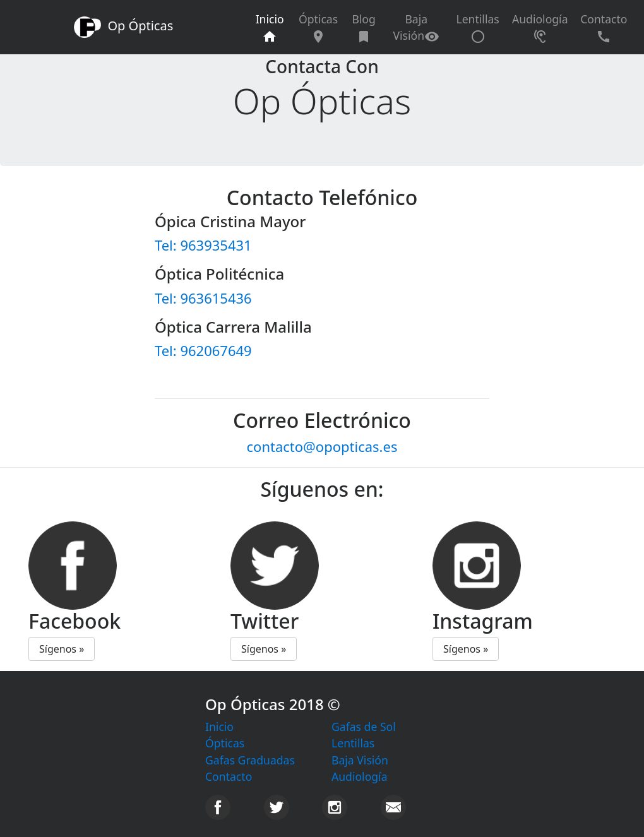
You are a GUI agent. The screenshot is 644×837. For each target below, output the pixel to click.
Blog (363, 28)
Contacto (604, 28)
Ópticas (318, 28)
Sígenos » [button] (62, 649)
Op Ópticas (123, 27)
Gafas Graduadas (250, 760)
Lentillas (477, 28)
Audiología (540, 28)
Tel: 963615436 (203, 298)
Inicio (274, 28)
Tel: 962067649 (203, 350)
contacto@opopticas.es (322, 446)
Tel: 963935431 (203, 245)
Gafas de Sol (364, 727)
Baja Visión (416, 28)
